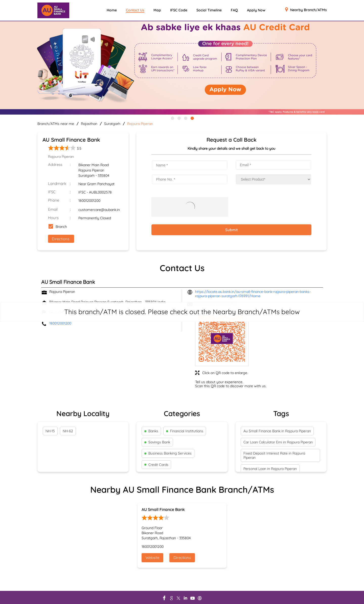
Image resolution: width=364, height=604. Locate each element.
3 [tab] (185, 118)
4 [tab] (192, 118)
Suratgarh (112, 124)
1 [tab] (172, 118)
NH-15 (50, 431)
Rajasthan (89, 124)
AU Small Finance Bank (163, 509)
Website (152, 558)
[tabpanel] (182, 68)
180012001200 (89, 201)
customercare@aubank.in (99, 210)
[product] (274, 179)
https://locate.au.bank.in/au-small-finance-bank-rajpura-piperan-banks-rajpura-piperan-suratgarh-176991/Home (253, 294)
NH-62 (68, 431)
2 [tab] (179, 118)
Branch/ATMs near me (56, 124)
